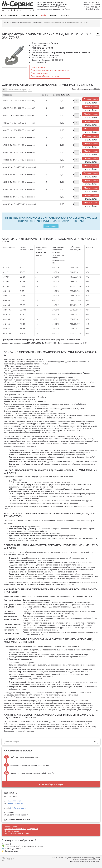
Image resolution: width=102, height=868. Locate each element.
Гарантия (64, 15)
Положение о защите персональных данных (85, 861)
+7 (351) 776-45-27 (15, 803)
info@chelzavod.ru (92, 9)
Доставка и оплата (30, 15)
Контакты (53, 15)
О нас (4, 15)
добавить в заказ (91, 99)
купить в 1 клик (91, 102)
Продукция (13, 15)
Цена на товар (38, 67)
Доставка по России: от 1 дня (45, 76)
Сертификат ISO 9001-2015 (52, 60)
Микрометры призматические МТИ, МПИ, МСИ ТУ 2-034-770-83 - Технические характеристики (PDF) (45, 343)
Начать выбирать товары (51, 784)
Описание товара (39, 73)
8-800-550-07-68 (14, 801)
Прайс (43, 15)
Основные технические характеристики (50, 70)
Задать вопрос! (51, 226)
